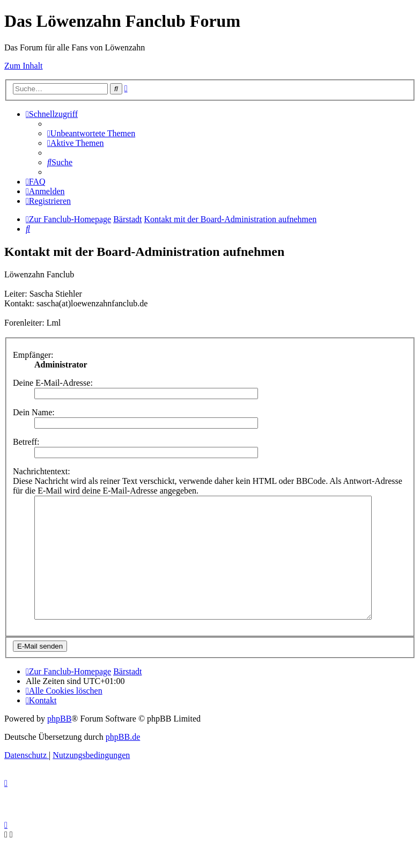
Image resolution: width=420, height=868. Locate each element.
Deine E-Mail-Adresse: (53, 383)
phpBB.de (123, 761)
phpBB (59, 743)
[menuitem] (91, 133)
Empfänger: (33, 355)
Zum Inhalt (24, 66)
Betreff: (26, 442)
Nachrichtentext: (42, 471)
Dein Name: (34, 412)
